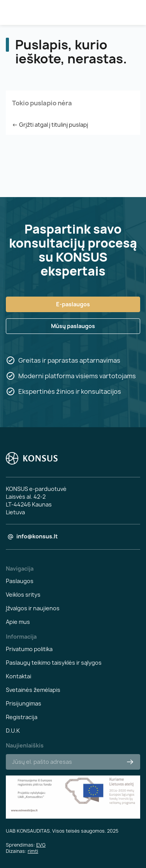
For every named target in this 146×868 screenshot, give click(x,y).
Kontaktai (18, 676)
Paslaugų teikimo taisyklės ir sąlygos (54, 663)
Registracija (22, 717)
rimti (33, 851)
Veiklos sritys (23, 595)
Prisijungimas (24, 703)
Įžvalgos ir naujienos (33, 608)
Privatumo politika (29, 649)
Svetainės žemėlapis (33, 690)
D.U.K (13, 731)
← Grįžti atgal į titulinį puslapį (50, 125)
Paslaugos (20, 581)
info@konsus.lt (37, 536)
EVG (41, 845)
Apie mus (18, 622)
